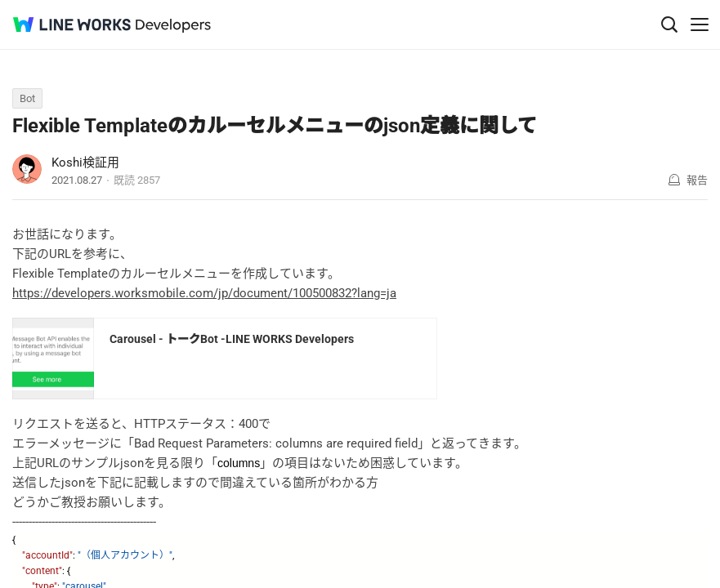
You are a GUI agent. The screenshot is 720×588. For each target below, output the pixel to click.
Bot (27, 98)
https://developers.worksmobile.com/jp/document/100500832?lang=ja (204, 293)
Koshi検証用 (85, 163)
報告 (697, 180)
